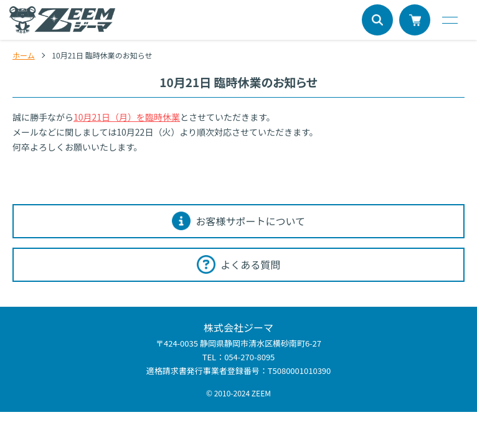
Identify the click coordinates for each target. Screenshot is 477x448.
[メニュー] (449, 20)
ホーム (24, 55)
